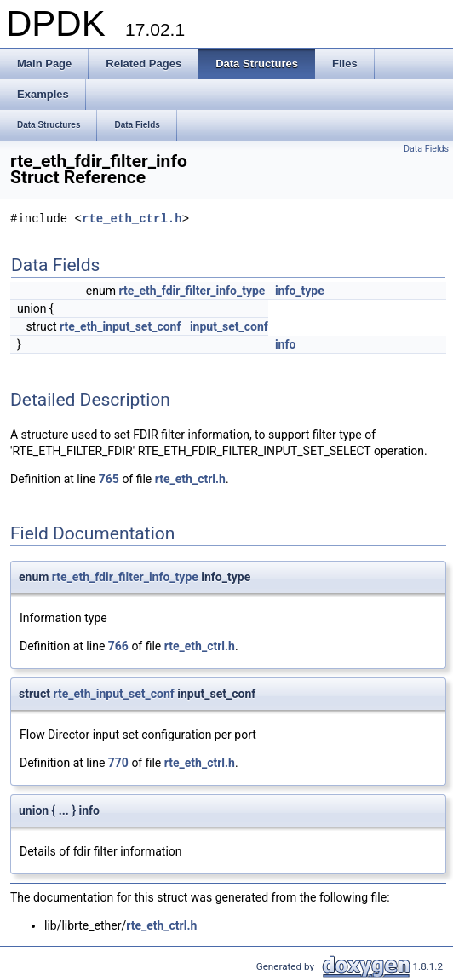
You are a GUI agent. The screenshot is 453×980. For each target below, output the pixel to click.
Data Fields (426, 149)
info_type (300, 291)
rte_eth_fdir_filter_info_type (192, 291)
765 (109, 479)
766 (118, 646)
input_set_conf (229, 326)
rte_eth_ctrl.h (132, 219)
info (285, 344)
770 (118, 763)
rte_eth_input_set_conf (120, 326)
